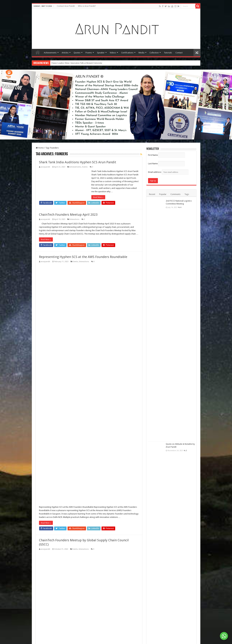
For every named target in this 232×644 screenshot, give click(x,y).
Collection (154, 53)
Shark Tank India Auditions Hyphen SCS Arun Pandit (78, 162)
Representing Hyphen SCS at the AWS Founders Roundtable (83, 274)
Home (38, 52)
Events (85, 167)
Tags (187, 194)
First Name (153, 155)
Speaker (101, 53)
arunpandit (45, 167)
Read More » (98, 197)
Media (141, 53)
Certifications (127, 53)
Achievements (50, 53)
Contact (179, 53)
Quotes (77, 53)
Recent (152, 194)
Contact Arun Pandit (66, 6)
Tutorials (168, 53)
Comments (175, 194)
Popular (163, 194)
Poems (89, 53)
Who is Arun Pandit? (87, 6)
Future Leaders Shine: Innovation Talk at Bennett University (77, 63)
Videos (113, 53)
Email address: (168, 172)
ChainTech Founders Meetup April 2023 (68, 215)
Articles (65, 53)
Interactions (74, 219)
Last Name (153, 164)
